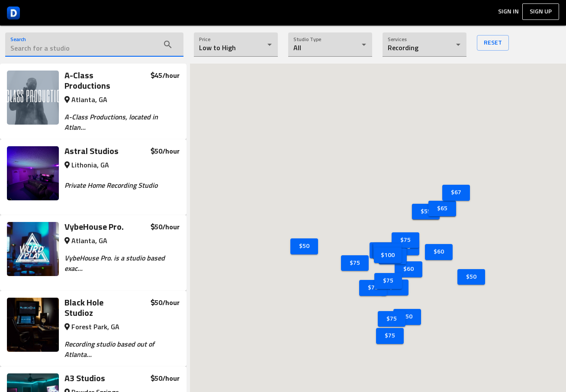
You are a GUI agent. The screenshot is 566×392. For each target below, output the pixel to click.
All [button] (297, 48)
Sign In (508, 12)
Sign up (541, 12)
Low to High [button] (217, 48)
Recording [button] (403, 48)
